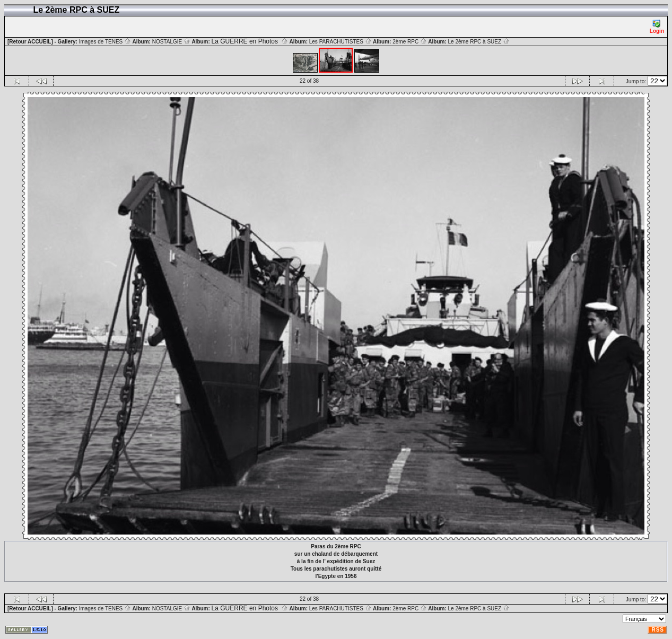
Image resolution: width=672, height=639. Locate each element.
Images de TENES (105, 42)
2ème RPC (410, 42)
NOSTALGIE (171, 42)
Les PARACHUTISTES (341, 42)
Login (657, 27)
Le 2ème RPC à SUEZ (479, 42)
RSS (658, 630)
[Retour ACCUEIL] (30, 42)
